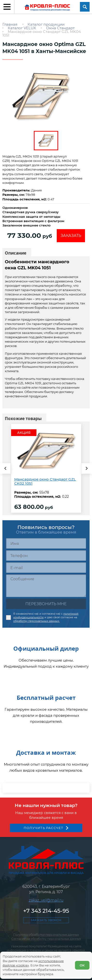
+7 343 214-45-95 (46, 938)
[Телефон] (46, 555)
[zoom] (46, 97)
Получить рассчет (44, 855)
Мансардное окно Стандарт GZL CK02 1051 (45, 482)
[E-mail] (46, 568)
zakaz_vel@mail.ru (46, 927)
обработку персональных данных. (36, 621)
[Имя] (46, 543)
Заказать (71, 236)
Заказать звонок (46, 947)
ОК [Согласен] (82, 965)
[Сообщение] (46, 586)
